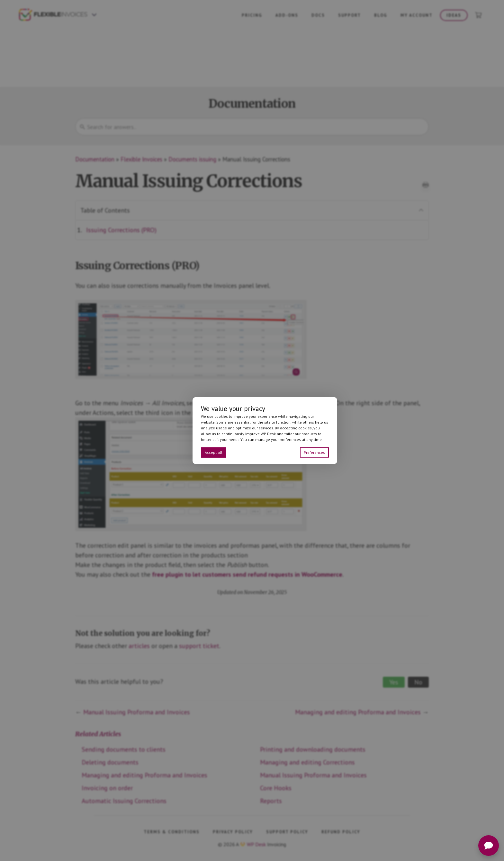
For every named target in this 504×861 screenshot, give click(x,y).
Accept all (214, 452)
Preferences (314, 452)
